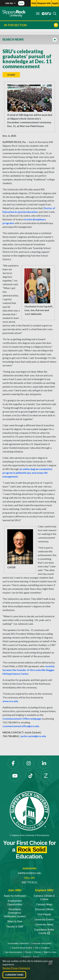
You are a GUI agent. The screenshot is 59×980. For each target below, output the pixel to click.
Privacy (28, 952)
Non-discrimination (14, 952)
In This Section (31, 25)
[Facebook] (13, 763)
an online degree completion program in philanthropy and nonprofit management (27, 473)
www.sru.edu (10, 701)
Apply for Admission (15, 896)
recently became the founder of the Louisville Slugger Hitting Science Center (29, 670)
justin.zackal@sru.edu (33, 736)
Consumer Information (41, 943)
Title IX (36, 957)
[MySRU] (45, 14)
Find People (44, 914)
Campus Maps (44, 904)
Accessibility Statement (18, 943)
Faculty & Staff (15, 927)
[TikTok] (31, 776)
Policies (38, 952)
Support (26, 957)
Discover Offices (44, 909)
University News (44, 925)
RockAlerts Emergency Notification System (15, 913)
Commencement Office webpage (22, 719)
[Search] (54, 14)
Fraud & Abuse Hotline (22, 948)
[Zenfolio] (46, 776)
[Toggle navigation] (38, 14)
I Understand (14, 975)
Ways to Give (15, 921)
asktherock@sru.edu (29, 873)
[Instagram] (29, 763)
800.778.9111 (30, 882)
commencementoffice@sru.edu (21, 726)
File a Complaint (42, 948)
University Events (44, 920)
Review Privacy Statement (16, 968)
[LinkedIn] (44, 763)
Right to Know (50, 952)
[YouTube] (15, 776)
